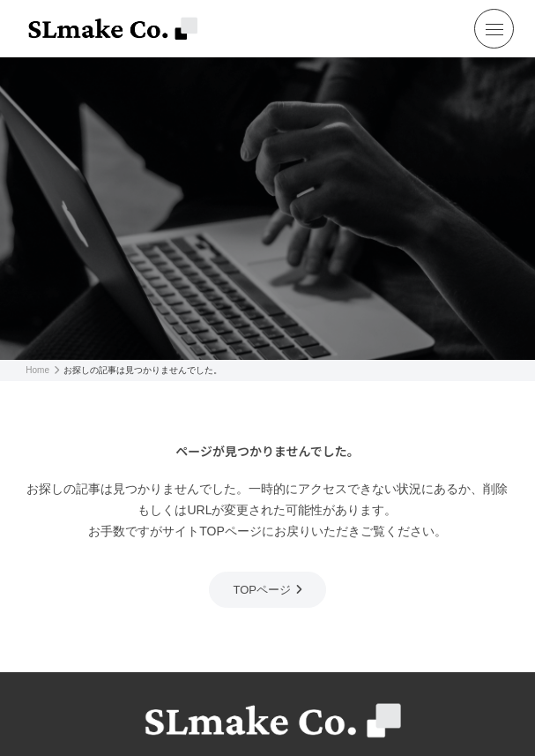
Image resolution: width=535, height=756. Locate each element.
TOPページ (262, 590)
